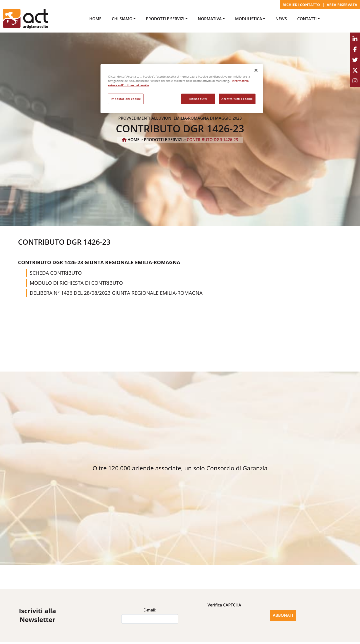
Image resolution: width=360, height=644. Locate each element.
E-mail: (150, 610)
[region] (182, 88)
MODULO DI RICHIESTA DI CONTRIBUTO (76, 283)
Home (95, 19)
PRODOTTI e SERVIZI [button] (165, 19)
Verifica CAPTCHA (224, 605)
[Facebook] (355, 50)
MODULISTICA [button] (248, 19)
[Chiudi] (256, 70)
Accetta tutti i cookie (237, 99)
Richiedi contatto (301, 5)
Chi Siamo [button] (122, 19)
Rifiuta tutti (198, 99)
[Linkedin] (355, 39)
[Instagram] (355, 81)
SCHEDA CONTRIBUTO (56, 273)
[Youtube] (355, 71)
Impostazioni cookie (126, 99)
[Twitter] (355, 60)
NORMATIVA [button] (210, 19)
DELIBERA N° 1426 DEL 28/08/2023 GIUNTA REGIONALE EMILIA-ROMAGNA (116, 293)
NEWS (281, 19)
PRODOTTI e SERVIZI (163, 140)
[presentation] (224, 619)
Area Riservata (342, 5)
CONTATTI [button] (307, 19)
